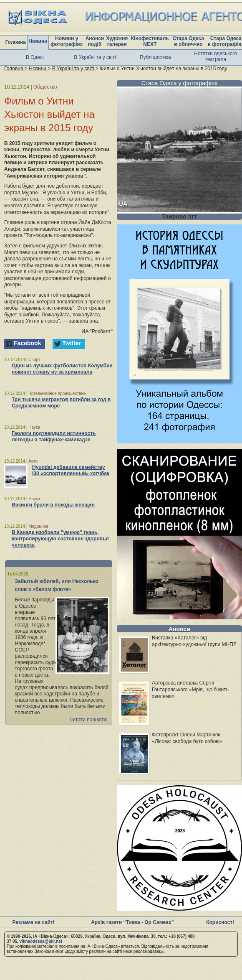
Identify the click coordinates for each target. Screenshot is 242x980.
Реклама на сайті (34, 922)
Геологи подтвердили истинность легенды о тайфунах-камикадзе (54, 437)
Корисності (220, 922)
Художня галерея (117, 41)
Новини (38, 41)
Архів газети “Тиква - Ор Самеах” (132, 922)
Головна (16, 42)
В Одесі (35, 57)
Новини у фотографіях (67, 41)
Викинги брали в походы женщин (53, 505)
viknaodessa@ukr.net (41, 941)
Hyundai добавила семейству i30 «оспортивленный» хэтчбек (71, 470)
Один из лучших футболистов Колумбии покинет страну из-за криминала (62, 369)
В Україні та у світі (95, 57)
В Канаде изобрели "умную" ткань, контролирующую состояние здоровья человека (60, 539)
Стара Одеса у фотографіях (180, 83)
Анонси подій (95, 41)
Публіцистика (155, 57)
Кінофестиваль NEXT (150, 41)
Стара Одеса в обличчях (188, 41)
